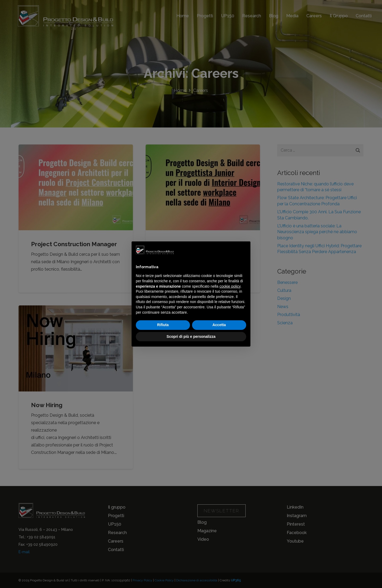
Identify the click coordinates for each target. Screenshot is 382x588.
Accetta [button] (219, 325)
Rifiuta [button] (163, 325)
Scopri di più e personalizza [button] (191, 336)
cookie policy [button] (230, 286)
